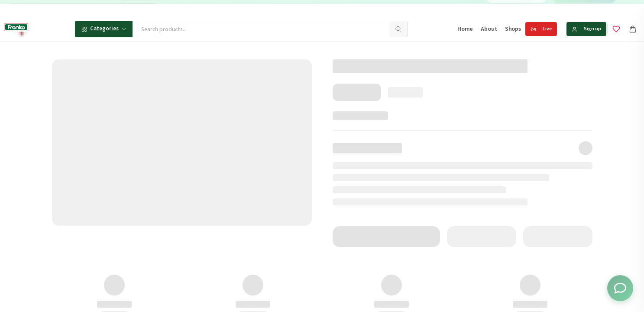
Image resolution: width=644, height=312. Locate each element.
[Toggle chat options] (620, 288)
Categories (104, 29)
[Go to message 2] (345, 8)
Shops (513, 29)
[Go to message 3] (354, 8)
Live (541, 29)
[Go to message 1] (339, 8)
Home (465, 29)
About (489, 29)
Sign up (586, 29)
